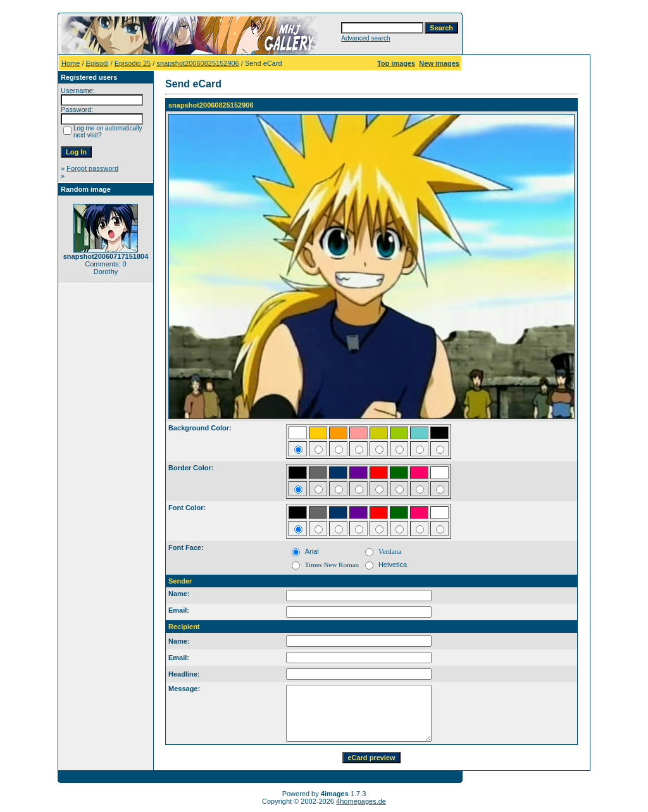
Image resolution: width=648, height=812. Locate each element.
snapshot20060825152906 (197, 63)
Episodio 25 (133, 63)
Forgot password (92, 168)
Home (71, 63)
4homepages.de (361, 801)
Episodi (97, 63)
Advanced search (365, 38)
